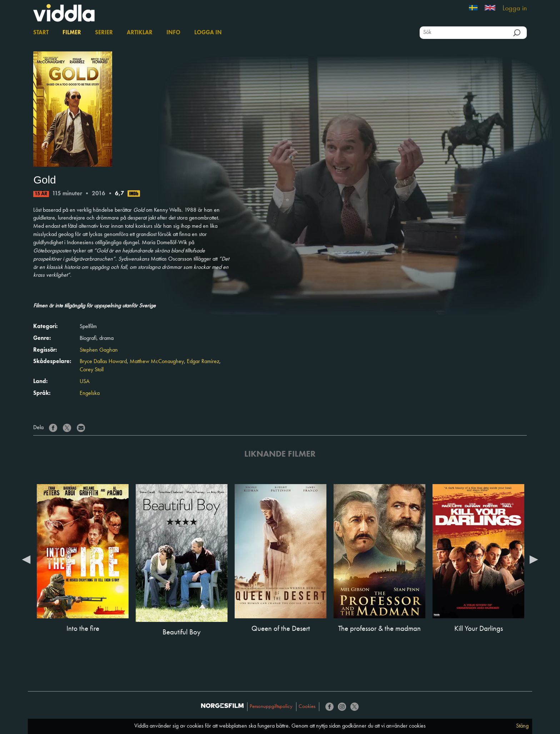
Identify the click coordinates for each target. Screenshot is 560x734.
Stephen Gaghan (99, 350)
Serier (104, 33)
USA (85, 382)
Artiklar (140, 33)
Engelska (90, 393)
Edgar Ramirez (203, 362)
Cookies (307, 707)
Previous (26, 559)
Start (41, 33)
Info (173, 33)
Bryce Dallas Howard (103, 362)
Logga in (515, 9)
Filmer (72, 33)
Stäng (522, 726)
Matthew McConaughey (157, 362)
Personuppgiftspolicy (271, 707)
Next (534, 559)
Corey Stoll (92, 370)
